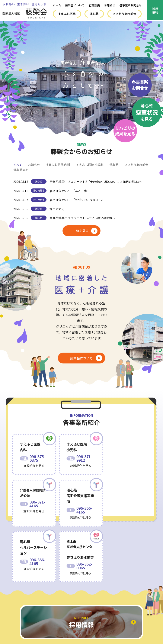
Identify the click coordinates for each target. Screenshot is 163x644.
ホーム (57, 5)
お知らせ (110, 5)
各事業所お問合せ (131, 5)
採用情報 (155, 10)
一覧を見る (81, 231)
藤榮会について (75, 5)
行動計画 (94, 5)
